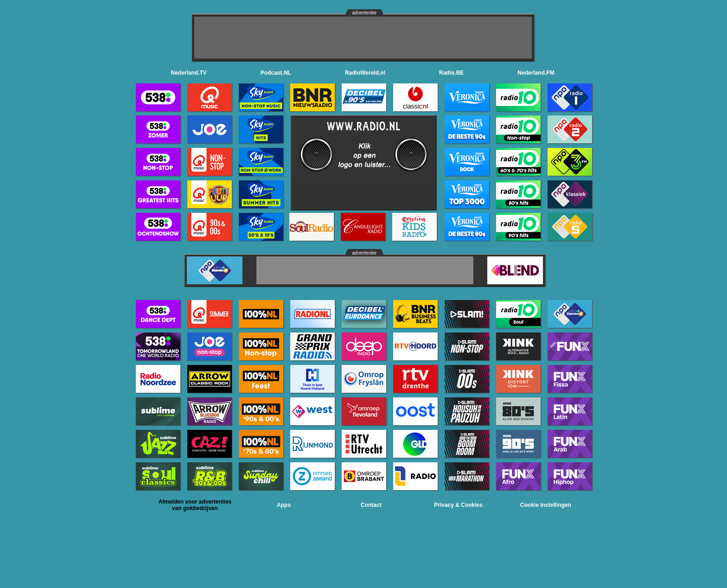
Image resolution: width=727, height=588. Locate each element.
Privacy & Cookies (458, 505)
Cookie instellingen (546, 505)
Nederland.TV (189, 73)
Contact (371, 505)
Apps (284, 505)
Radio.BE (451, 73)
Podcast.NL (276, 73)
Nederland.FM (536, 73)
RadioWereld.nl (365, 73)
